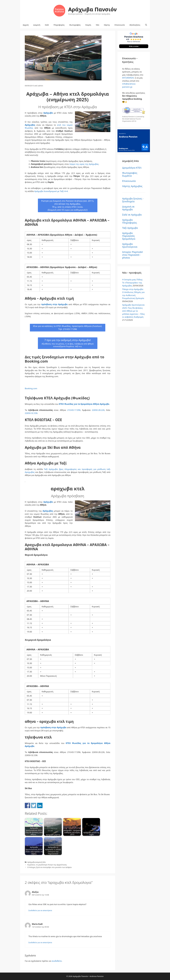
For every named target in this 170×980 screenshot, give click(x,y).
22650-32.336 (31, 413)
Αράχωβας (30, 125)
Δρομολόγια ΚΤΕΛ (132, 168)
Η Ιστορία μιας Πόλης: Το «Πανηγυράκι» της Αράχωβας (133, 283)
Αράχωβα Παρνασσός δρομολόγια (129, 236)
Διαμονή (37, 25)
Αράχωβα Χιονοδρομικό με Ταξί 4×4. (51, 191)
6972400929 (128, 78)
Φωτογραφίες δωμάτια (130, 174)
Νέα (98, 25)
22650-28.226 (98, 410)
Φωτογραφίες (75, 25)
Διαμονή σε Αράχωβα (128, 208)
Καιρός (88, 25)
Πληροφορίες (59, 25)
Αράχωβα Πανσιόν (92, 9)
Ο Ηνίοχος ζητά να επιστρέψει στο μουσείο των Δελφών (50, 867)
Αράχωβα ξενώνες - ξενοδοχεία (133, 200)
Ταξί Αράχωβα (130, 228)
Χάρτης (107, 25)
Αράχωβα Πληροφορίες (130, 221)
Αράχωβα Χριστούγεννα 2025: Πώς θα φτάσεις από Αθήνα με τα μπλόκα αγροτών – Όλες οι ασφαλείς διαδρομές (134, 311)
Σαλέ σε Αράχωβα (132, 215)
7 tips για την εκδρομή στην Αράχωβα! (68, 343)
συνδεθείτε (57, 961)
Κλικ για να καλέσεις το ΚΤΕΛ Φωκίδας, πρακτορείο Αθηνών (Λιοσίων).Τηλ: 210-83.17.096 (68, 328)
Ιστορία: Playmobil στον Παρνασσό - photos (132, 255)
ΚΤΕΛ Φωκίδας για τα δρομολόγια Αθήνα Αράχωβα (84, 404)
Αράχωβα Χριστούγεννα (130, 245)
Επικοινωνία (120, 25)
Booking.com (31, 388)
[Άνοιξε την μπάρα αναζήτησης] (146, 25)
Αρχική (26, 25)
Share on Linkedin (40, 805)
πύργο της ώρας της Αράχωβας (84, 164)
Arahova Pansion (97, 976)
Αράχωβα (48, 113)
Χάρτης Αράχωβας (132, 186)
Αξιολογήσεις (135, 25)
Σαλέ (47, 25)
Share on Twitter (34, 805)
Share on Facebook (27, 805)
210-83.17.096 (74, 410)
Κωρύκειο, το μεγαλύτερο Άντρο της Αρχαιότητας (47, 865)
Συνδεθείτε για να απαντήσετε (40, 910)
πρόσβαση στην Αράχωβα (54, 304)
